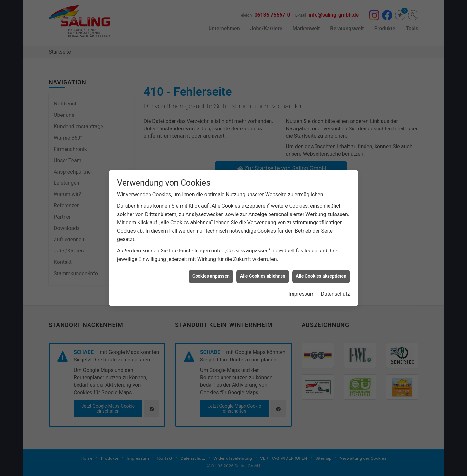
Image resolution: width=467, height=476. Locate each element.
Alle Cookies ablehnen (263, 264)
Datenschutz (335, 282)
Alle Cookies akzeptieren (321, 264)
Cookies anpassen (211, 264)
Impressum (301, 282)
